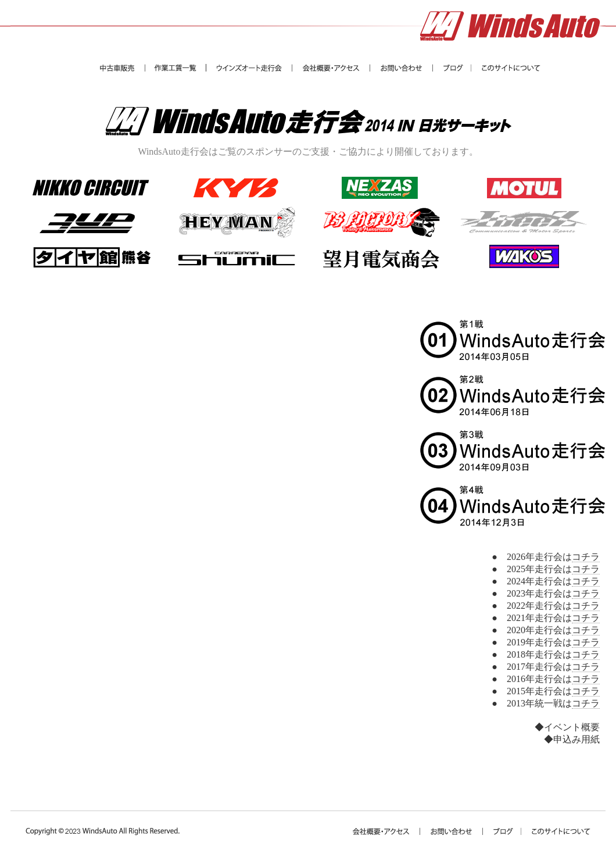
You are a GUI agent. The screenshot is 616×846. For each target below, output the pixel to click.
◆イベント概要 (567, 727)
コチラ (586, 557)
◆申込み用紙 (572, 739)
